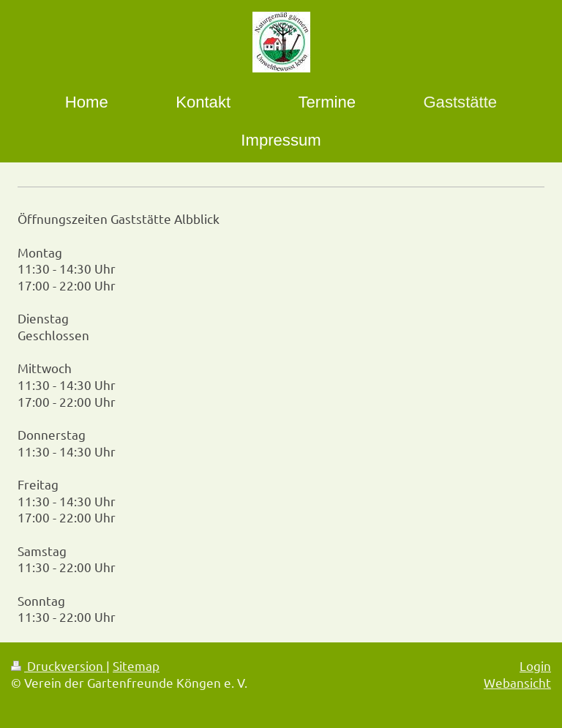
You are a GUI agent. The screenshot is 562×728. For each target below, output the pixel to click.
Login (535, 665)
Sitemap (136, 665)
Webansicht (517, 682)
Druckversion (59, 665)
